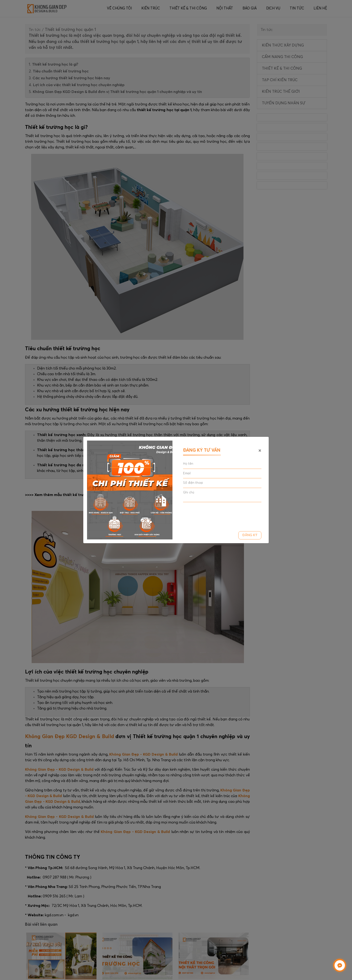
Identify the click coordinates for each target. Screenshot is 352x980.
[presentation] (219, 515)
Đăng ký (250, 535)
